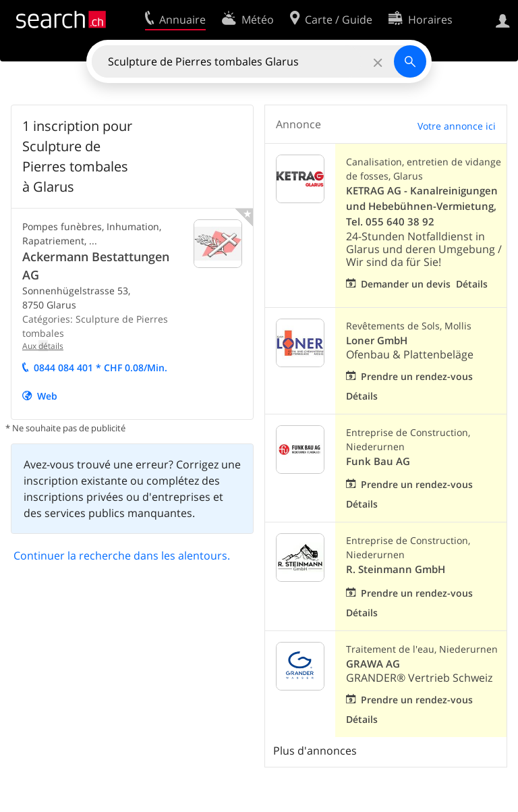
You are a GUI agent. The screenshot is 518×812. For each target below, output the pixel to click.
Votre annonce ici (457, 126)
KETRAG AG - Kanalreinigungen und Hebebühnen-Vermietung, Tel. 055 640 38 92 (422, 206)
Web (47, 396)
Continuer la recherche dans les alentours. (122, 556)
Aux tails (43, 346)
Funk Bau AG (378, 461)
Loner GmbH (377, 341)
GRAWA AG (373, 664)
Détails (472, 284)
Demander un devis (406, 284)
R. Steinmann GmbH (396, 569)
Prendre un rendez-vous (417, 376)
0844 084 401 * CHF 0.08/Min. (100, 368)
